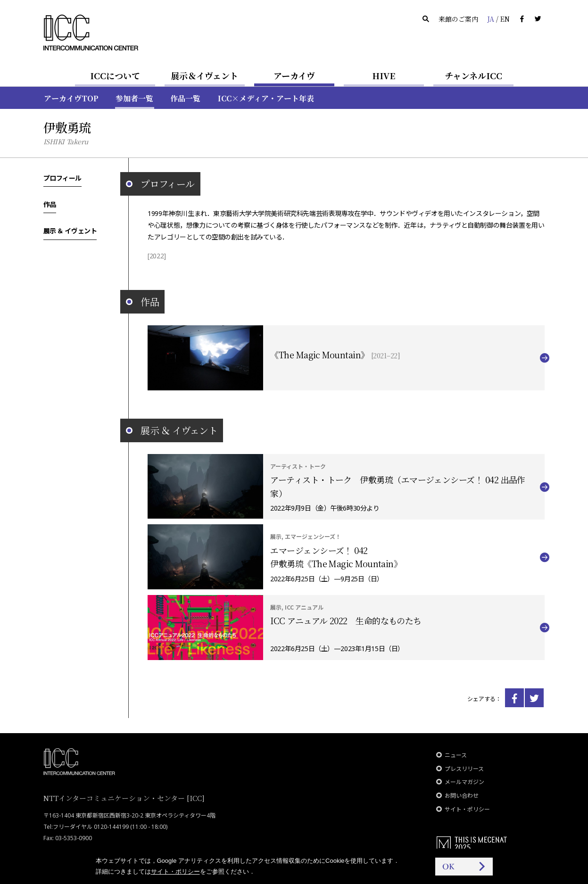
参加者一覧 (134, 98)
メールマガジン (464, 782)
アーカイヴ (294, 75)
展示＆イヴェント (204, 75)
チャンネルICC (473, 75)
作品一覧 (185, 98)
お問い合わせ (462, 796)
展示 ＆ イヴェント (70, 231)
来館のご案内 (458, 19)
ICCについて (115, 75)
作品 (50, 204)
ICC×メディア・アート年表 (266, 98)
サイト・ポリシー (467, 809)
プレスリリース (464, 769)
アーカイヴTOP (71, 98)
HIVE (384, 75)
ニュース (456, 755)
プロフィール (62, 178)
